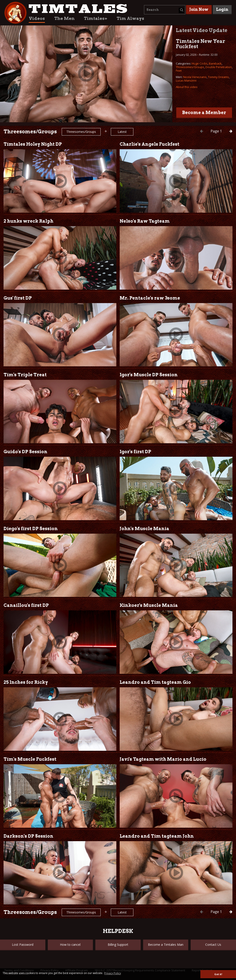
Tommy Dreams (218, 77)
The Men (64, 18)
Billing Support (118, 945)
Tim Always (130, 18)
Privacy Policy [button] (113, 973)
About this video (187, 87)
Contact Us (213, 945)
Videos (37, 18)
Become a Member (204, 113)
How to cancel (70, 945)
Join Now (199, 9)
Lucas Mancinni (186, 80)
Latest (122, 132)
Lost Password (23, 945)
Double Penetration (219, 67)
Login (222, 9)
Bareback (215, 63)
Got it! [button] (218, 974)
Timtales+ (96, 18)
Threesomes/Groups (190, 67)
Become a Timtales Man (166, 945)
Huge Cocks (200, 63)
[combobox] (165, 10)
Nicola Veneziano (195, 77)
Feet (179, 71)
